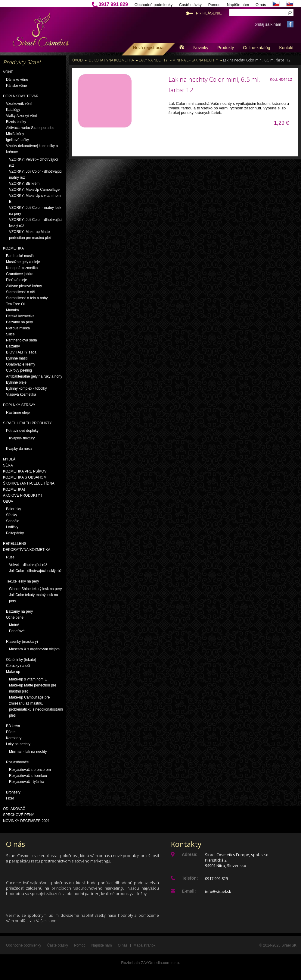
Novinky (201, 48)
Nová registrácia (148, 48)
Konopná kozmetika (22, 268)
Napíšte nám (238, 5)
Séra (8, 465)
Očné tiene (15, 617)
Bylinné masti (17, 358)
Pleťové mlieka (18, 328)
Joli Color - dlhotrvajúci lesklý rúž (35, 571)
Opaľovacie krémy (21, 364)
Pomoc (214, 5)
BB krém (13, 726)
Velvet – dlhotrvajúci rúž (28, 565)
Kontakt (286, 48)
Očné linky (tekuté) (21, 660)
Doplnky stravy (19, 405)
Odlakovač (14, 809)
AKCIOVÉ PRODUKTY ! (23, 495)
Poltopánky (15, 533)
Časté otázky (190, 5)
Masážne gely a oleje (23, 262)
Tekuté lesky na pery (22, 581)
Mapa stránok (145, 945)
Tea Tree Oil (16, 304)
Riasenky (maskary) (22, 642)
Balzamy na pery (19, 322)
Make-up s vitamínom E (28, 679)
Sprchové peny (19, 815)
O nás (261, 5)
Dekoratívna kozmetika (27, 550)
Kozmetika (13, 248)
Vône (8, 72)
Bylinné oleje (16, 382)
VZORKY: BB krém (24, 184)
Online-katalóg (256, 48)
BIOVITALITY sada (21, 352)
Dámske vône (17, 80)
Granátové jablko (20, 274)
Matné (14, 625)
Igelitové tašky (17, 140)
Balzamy (13, 346)
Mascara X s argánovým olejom (34, 649)
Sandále (13, 521)
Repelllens (15, 544)
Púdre (11, 732)
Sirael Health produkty (27, 423)
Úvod (78, 60)
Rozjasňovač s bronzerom (30, 770)
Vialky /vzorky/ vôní (21, 116)
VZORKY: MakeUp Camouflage (34, 190)
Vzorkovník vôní (19, 104)
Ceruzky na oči (18, 666)
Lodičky (12, 527)
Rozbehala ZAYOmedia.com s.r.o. (150, 963)
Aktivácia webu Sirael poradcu (30, 128)
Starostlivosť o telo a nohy (27, 298)
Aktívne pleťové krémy (24, 286)
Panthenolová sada (22, 340)
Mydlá (9, 459)
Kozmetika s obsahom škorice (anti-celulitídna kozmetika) (29, 483)
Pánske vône (16, 86)
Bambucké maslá (20, 256)
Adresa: (190, 854)
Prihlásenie (209, 13)
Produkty (226, 48)
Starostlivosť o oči (20, 292)
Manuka (12, 310)
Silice (10, 334)
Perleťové (17, 631)
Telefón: (190, 878)
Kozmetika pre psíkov (25, 471)
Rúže (10, 557)
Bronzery (13, 792)
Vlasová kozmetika (21, 394)
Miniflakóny (15, 134)
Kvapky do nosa (19, 449)
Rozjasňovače (17, 762)
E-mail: (189, 891)
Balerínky (14, 509)
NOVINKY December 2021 (26, 821)
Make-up (13, 672)
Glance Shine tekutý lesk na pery (35, 589)
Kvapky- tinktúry (22, 438)
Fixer (10, 798)
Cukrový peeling (19, 370)
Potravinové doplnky (22, 431)
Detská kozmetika (20, 316)
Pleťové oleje (17, 280)
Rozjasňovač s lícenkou (28, 776)
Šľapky (12, 515)
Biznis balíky (16, 122)
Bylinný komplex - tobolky (26, 388)
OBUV (8, 501)
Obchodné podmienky (154, 5)
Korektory (14, 738)
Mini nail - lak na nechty (28, 752)
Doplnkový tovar (21, 96)
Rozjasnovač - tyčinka (27, 782)
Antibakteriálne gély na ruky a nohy (34, 376)
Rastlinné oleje (18, 413)
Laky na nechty (18, 744)
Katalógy (13, 110)
